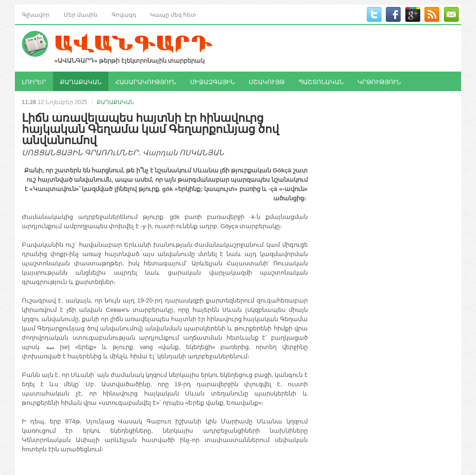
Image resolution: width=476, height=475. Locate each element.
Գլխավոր (36, 14)
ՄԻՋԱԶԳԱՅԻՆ (212, 81)
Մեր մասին (81, 14)
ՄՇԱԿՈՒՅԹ (267, 81)
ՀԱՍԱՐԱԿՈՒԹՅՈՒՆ (146, 81)
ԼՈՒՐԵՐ (34, 81)
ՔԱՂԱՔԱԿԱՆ (81, 81)
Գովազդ (124, 14)
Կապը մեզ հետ (173, 14)
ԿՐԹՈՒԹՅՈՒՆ (379, 81)
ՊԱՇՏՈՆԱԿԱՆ (321, 81)
